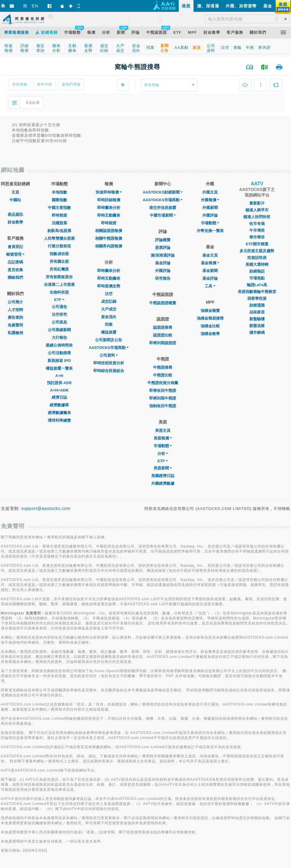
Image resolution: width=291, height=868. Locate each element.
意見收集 (15, 270)
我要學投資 (257, 298)
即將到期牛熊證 (163, 398)
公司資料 (109, 355)
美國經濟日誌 (163, 476)
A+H (59, 376)
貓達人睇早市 (257, 210)
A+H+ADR (59, 390)
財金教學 (15, 222)
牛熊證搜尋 (163, 367)
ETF (59, 300)
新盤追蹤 (257, 326)
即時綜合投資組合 (109, 371)
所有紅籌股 (59, 269)
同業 (109, 325)
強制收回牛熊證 (163, 406)
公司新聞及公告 (109, 340)
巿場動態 (210, 223)
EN (35, 6)
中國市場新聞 (163, 215)
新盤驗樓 (257, 319)
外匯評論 (163, 271)
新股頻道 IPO (59, 361)
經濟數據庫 (59, 405)
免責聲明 (15, 325)
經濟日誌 (59, 397)
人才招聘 (15, 310)
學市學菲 (257, 237)
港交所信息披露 (163, 208)
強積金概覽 (210, 311)
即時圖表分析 (109, 208)
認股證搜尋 (163, 327)
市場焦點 (257, 278)
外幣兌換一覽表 (210, 231)
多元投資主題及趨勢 (257, 251)
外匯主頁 (210, 192)
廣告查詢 (15, 317)
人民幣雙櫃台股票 (59, 238)
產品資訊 (15, 214)
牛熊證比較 (163, 375)
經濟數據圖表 (59, 413)
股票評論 (163, 248)
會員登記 (15, 247)
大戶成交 (109, 309)
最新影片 (257, 203)
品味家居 (257, 312)
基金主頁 (210, 255)
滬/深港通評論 (163, 255)
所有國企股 (59, 261)
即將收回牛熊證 (163, 390)
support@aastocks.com (46, 508)
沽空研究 (59, 314)
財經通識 (257, 305)
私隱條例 (15, 333)
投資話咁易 (257, 258)
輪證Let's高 (257, 285)
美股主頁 (163, 430)
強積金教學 (210, 334)
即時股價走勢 (109, 286)
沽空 (109, 294)
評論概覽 (163, 240)
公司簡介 (15, 302)
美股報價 (163, 438)
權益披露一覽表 (59, 368)
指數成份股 (59, 254)
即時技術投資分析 (109, 363)
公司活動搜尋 (59, 353)
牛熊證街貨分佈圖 (163, 383)
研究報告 (163, 278)
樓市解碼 (257, 332)
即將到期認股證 (163, 343)
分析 (163, 454)
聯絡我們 (15, 277)
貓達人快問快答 (257, 217)
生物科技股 (59, 292)
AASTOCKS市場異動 (109, 348)
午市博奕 (257, 230)
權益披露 (109, 332)
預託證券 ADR (59, 383)
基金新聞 (210, 271)
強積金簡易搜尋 (210, 318)
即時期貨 (59, 215)
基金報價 (210, 263)
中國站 (15, 200)
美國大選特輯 (257, 264)
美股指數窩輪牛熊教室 (257, 292)
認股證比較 (163, 335)
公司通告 (59, 307)
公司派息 (59, 322)
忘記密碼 (15, 262)
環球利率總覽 (59, 420)
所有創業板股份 (59, 277)
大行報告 (59, 338)
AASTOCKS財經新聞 (163, 192)
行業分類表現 (59, 246)
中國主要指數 (59, 208)
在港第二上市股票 (59, 285)
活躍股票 (59, 223)
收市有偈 (257, 224)
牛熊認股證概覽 (163, 303)
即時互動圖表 (109, 215)
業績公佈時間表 (59, 345)
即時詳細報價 (109, 200)
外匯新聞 (210, 208)
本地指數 (59, 192)
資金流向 (109, 317)
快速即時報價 (109, 192)
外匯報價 (210, 200)
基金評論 (163, 263)
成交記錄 (109, 301)
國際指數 (59, 200)
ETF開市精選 (257, 244)
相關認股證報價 (109, 231)
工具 (210, 286)
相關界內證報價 (109, 246)
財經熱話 (257, 271)
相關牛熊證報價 (109, 238)
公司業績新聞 (59, 330)
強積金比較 (210, 326)
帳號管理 (15, 254)
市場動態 (163, 446)
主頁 (15, 192)
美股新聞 (163, 468)
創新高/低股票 (59, 231)
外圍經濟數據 (163, 483)
